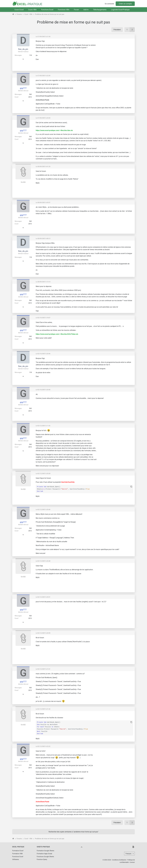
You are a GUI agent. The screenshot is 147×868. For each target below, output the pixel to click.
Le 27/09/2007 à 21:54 (43, 37)
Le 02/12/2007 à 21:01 (43, 669)
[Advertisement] (116, 54)
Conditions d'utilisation (119, 860)
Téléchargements (100, 10)
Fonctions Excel (47, 10)
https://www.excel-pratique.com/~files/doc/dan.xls (54, 130)
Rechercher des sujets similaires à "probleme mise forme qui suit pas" (73, 832)
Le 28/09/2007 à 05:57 (43, 202)
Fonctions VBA (64, 10)
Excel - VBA (28, 14)
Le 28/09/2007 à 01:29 (43, 166)
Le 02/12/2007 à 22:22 (43, 746)
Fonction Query (42, 859)
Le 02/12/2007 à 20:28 (43, 473)
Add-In (86, 10)
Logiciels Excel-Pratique (120, 10)
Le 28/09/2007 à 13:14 (43, 282)
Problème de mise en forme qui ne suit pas (50, 14)
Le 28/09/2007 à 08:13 (43, 238)
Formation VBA (17, 854)
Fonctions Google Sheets (45, 857)
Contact (132, 862)
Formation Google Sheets (45, 851)
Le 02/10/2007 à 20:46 (43, 354)
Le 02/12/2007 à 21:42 (43, 709)
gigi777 (23, 88)
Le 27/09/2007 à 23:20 (43, 118)
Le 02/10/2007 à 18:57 (43, 318)
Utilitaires (16, 859)
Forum (76, 10)
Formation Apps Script (44, 854)
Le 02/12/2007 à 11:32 (43, 426)
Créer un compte (125, 4)
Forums (19, 14)
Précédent (117, 30)
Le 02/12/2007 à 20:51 (43, 597)
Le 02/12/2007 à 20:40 (43, 509)
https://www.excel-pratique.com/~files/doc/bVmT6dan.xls (57, 334)
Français (128, 854)
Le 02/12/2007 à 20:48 (43, 561)
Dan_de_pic (23, 49)
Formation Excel (18, 851)
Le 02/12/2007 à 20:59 (43, 633)
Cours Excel (19, 10)
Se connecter (109, 4)
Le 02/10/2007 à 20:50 (43, 390)
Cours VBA (32, 10)
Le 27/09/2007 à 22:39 (43, 76)
